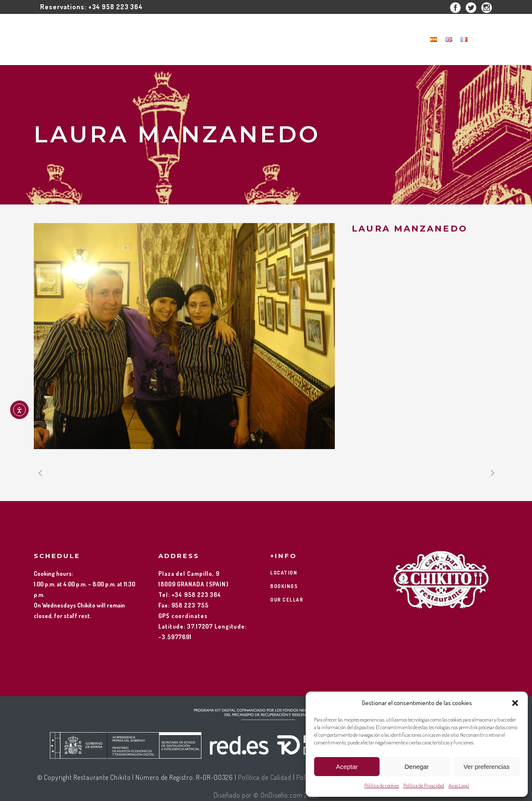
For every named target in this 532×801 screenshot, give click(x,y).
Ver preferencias (487, 767)
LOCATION (284, 573)
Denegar (417, 767)
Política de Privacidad (424, 786)
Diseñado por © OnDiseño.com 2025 (266, 795)
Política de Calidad (265, 777)
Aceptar (347, 767)
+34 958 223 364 (116, 7)
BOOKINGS (284, 586)
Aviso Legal (459, 786)
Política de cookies (382, 786)
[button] (515, 703)
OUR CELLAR (287, 600)
